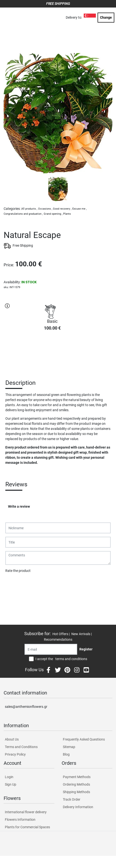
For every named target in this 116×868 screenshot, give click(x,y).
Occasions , (45, 209)
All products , (29, 209)
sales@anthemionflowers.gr (26, 707)
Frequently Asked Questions (84, 739)
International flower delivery (26, 812)
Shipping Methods (76, 792)
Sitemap (69, 747)
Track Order (72, 799)
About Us (12, 739)
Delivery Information (78, 807)
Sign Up (11, 784)
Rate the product (18, 571)
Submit (13, 583)
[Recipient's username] (51, 649)
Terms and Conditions (21, 747)
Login (9, 777)
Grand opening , (53, 214)
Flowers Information (20, 820)
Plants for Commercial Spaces (27, 827)
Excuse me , (79, 209)
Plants (67, 214)
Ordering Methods (76, 784)
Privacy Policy (15, 754)
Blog (66, 754)
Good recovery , (62, 209)
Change (106, 17)
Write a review (19, 506)
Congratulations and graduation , (23, 214)
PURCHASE (52, 352)
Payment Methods (77, 777)
